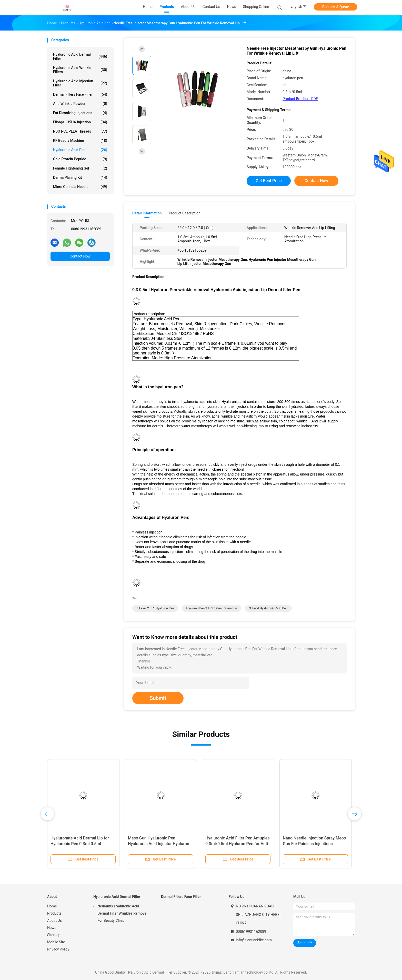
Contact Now (80, 256)
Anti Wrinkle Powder (80, 104)
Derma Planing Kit (80, 177)
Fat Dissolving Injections (80, 113)
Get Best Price (269, 181)
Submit (158, 698)
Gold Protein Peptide (80, 159)
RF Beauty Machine (80, 141)
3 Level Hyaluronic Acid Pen (268, 608)
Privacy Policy (58, 949)
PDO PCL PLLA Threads (80, 131)
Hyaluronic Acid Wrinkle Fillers (80, 70)
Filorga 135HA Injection (80, 122)
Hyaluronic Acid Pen (80, 150)
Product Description (184, 213)
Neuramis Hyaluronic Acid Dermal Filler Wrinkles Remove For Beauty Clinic (122, 913)
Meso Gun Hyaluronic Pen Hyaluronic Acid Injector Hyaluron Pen (159, 844)
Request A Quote (336, 7)
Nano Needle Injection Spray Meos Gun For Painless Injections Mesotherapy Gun (314, 844)
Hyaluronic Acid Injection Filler (80, 83)
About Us (54, 920)
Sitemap (54, 935)
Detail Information (147, 213)
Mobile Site (56, 942)
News (52, 928)
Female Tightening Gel (80, 168)
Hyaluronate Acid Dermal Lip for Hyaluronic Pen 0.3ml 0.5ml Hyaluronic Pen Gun (80, 844)
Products (54, 913)
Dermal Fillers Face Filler (80, 94)
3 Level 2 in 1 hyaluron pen (155, 608)
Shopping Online (256, 7)
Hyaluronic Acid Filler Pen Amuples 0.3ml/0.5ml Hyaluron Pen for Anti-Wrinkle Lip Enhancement (238, 844)
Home (52, 906)
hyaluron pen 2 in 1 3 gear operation (212, 608)
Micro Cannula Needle (80, 187)
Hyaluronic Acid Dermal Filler (80, 56)
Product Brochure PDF (300, 99)
